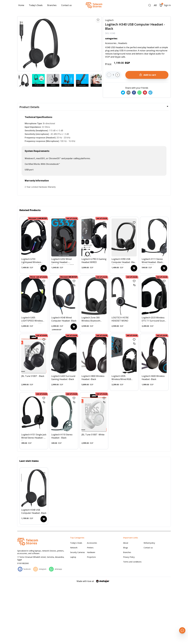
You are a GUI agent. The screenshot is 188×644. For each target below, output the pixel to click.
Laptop (73, 616)
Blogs (126, 606)
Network (74, 606)
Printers (90, 606)
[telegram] (150, 93)
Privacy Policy (129, 616)
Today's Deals (36, 5)
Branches (52, 5)
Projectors (91, 616)
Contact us (66, 5)
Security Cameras (77, 611)
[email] (128, 93)
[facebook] (134, 93)
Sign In (167, 5)
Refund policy (149, 601)
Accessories (92, 601)
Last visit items (29, 519)
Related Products (30, 210)
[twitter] (123, 93)
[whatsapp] (139, 93)
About (126, 601)
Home (21, 5)
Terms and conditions (132, 620)
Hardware (91, 611)
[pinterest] (145, 93)
